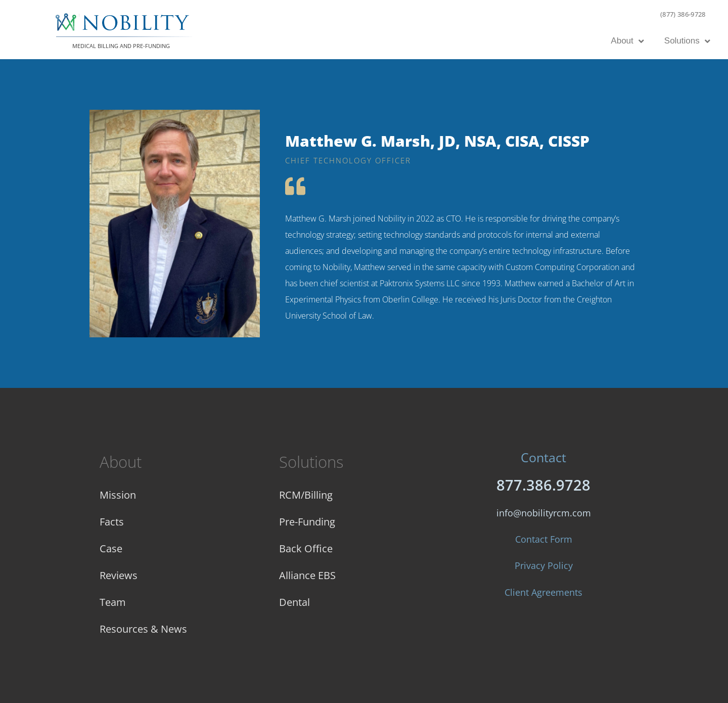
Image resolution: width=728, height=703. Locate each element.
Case (111, 548)
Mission (118, 495)
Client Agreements (543, 592)
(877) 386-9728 (683, 14)
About (627, 41)
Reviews (119, 575)
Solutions (687, 41)
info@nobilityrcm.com (544, 513)
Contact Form (544, 539)
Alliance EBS (307, 575)
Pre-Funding (307, 522)
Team (113, 602)
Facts (112, 522)
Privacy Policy (544, 565)
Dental (294, 602)
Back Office (306, 548)
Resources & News (143, 629)
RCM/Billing (306, 495)
